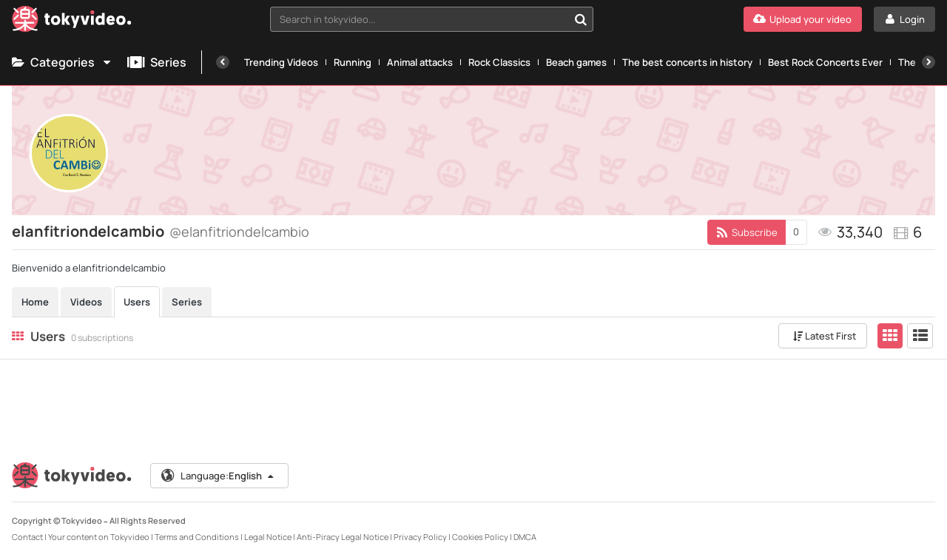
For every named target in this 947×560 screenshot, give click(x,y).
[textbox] (419, 19)
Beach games (576, 62)
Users (137, 302)
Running (353, 62)
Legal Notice (268, 537)
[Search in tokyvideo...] (581, 19)
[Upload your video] (803, 19)
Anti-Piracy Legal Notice (343, 537)
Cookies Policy (480, 537)
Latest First (825, 336)
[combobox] (432, 19)
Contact (27, 537)
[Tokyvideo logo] (72, 22)
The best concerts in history (687, 62)
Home (35, 302)
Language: (218, 476)
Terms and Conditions (197, 537)
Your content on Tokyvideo (99, 537)
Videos (86, 302)
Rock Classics (499, 62)
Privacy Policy (420, 537)
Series (157, 62)
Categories (62, 62)
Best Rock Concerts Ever (825, 62)
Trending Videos (281, 62)
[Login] (904, 19)
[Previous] (223, 62)
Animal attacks (420, 62)
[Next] (929, 62)
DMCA (525, 537)
